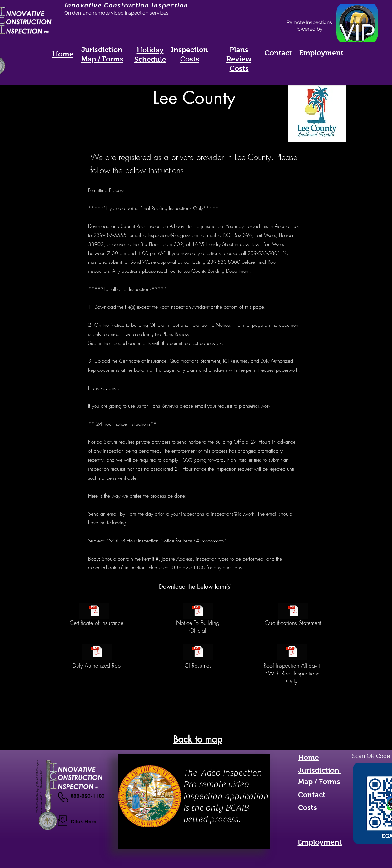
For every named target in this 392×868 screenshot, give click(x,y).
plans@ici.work (255, 406)
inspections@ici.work (233, 514)
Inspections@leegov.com (173, 235)
